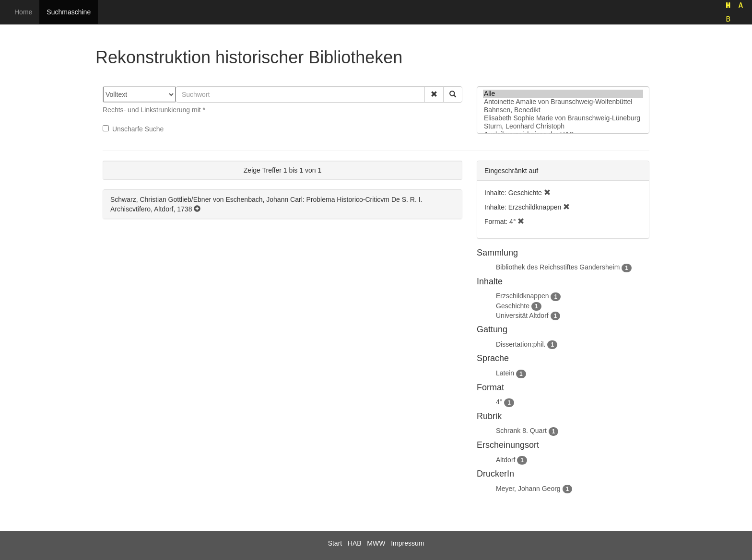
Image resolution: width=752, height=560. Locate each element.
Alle (563, 94)
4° (499, 402)
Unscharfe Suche (133, 129)
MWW (376, 543)
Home (23, 12)
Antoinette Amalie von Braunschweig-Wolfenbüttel (563, 102)
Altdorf (505, 460)
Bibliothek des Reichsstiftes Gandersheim (558, 267)
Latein (505, 373)
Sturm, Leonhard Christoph (563, 126)
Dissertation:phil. (521, 344)
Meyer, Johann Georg (528, 489)
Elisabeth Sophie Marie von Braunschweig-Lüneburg (563, 118)
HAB (355, 543)
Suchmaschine (69, 12)
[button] (434, 94)
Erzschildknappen (523, 296)
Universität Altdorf (522, 315)
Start (335, 543)
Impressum (407, 543)
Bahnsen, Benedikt (563, 110)
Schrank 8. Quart (521, 431)
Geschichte (513, 306)
